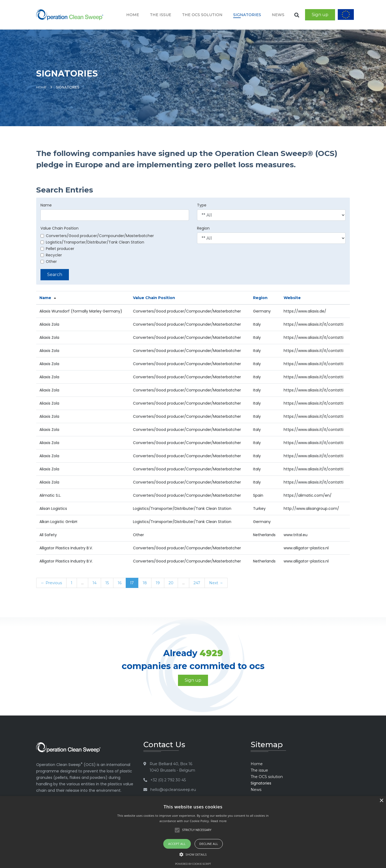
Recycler (51, 255)
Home (133, 15)
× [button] (381, 801)
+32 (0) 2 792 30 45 (168, 780)
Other (49, 262)
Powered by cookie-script (193, 864)
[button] (193, 855)
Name (46, 205)
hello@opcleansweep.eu (173, 790)
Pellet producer (57, 249)
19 (158, 583)
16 (120, 583)
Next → (216, 583)
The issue (161, 15)
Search (55, 275)
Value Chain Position (60, 228)
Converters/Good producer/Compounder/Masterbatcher (97, 236)
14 (94, 583)
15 (107, 583)
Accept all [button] (177, 844)
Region (203, 228)
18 (145, 583)
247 (197, 583)
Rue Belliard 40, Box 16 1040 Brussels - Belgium (172, 767)
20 (171, 583)
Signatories (247, 15)
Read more (219, 821)
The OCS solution (202, 15)
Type (202, 205)
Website (292, 298)
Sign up (320, 15)
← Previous (51, 583)
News (278, 15)
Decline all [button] (209, 844)
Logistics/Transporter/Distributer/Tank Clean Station (92, 242)
